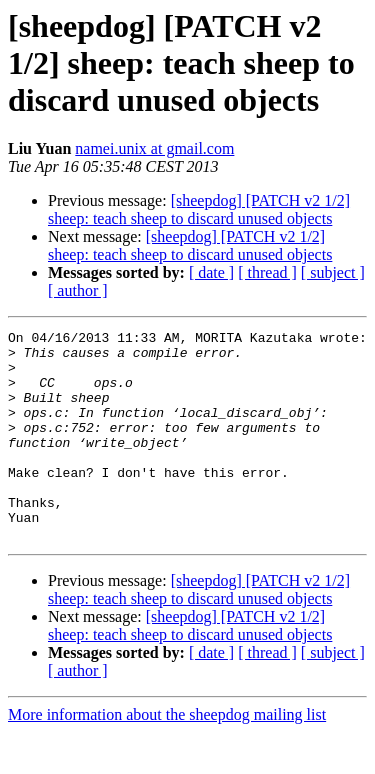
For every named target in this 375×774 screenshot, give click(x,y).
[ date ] (211, 272)
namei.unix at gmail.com (154, 148)
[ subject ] (333, 272)
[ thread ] (267, 272)
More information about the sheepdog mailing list (167, 756)
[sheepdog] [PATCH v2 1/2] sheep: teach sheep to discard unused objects (199, 209)
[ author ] (78, 290)
